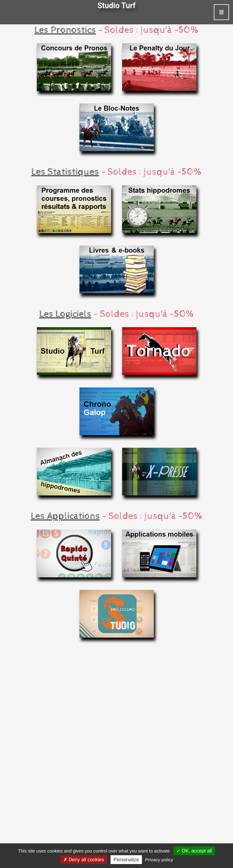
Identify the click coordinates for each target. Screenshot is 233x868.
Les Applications (65, 516)
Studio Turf (116, 6)
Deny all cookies (84, 860)
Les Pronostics (65, 30)
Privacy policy (159, 860)
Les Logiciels (65, 314)
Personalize (126, 860)
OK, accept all (194, 851)
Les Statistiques (65, 172)
